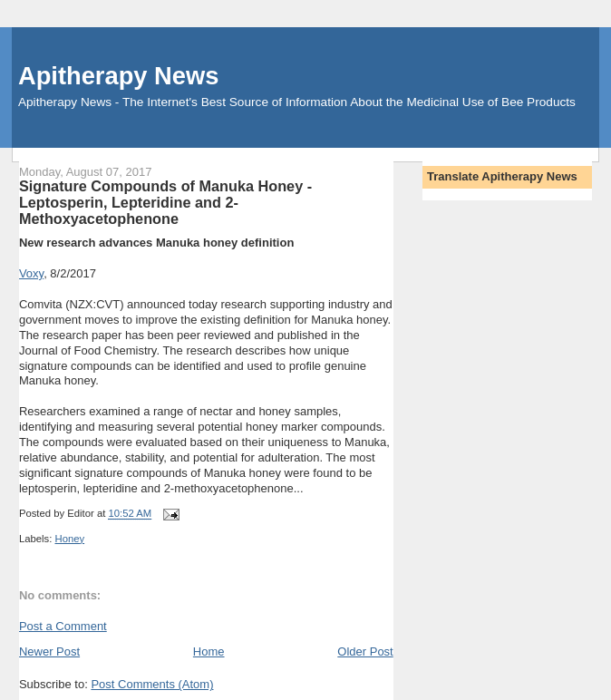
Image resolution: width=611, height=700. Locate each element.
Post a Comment (63, 626)
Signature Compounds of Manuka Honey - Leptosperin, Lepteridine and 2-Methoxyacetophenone (165, 202)
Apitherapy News (118, 76)
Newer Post (49, 651)
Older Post (365, 651)
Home (209, 651)
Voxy (31, 273)
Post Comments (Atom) (152, 684)
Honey (69, 539)
